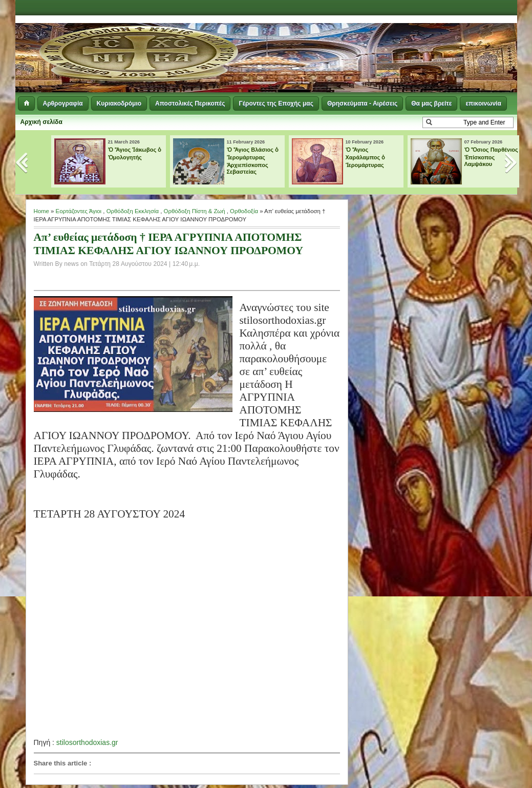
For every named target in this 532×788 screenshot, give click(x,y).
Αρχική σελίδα (41, 122)
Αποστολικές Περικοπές (190, 103)
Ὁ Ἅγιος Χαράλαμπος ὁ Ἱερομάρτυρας (366, 157)
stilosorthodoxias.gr (87, 742)
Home (41, 211)
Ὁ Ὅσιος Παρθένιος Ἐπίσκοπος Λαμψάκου (491, 157)
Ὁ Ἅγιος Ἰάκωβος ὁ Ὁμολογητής (135, 153)
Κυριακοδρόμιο (119, 103)
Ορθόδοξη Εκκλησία (133, 211)
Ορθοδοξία (244, 211)
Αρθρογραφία (63, 103)
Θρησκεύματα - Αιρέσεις (362, 103)
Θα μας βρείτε (431, 103)
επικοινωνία (483, 103)
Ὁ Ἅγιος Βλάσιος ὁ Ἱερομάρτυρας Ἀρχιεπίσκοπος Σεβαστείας (253, 161)
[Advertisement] (392, 41)
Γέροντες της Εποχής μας (276, 103)
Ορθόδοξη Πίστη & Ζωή (195, 211)
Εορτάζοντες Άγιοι (79, 211)
